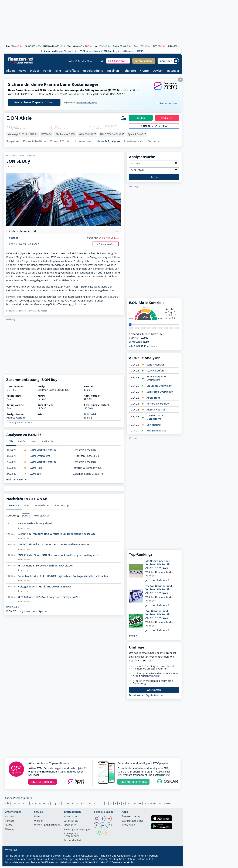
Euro (136, 46)
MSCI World (48, 46)
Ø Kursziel (90, 416)
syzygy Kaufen (155, 372)
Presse (9, 827)
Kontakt (9, 818)
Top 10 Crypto (74, 46)
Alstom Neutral (156, 411)
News (22, 71)
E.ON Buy (35, 475)
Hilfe (37, 818)
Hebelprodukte (93, 71)
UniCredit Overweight (159, 387)
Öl (154, 46)
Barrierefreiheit (73, 842)
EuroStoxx (164, 805)
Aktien (10, 71)
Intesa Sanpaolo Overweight (156, 380)
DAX (8, 46)
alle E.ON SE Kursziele (143, 348)
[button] (118, 61)
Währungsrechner (133, 822)
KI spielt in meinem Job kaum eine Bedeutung (153, 684)
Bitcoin (116, 46)
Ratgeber (173, 71)
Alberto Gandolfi (16, 419)
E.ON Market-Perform (43, 451)
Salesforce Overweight (160, 393)
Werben (39, 822)
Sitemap (10, 831)
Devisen (158, 71)
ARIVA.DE (90, 864)
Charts (13, 245)
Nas (96, 46)
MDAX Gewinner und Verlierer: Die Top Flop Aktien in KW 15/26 (159, 566)
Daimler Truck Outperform (155, 419)
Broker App (129, 827)
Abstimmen (154, 691)
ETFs (58, 71)
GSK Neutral (154, 426)
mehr (133, 637)
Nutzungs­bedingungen (77, 831)
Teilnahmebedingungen (86, 103)
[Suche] (102, 61)
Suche (154, 178)
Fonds (47, 71)
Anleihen (113, 71)
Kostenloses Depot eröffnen (34, 102)
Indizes (35, 71)
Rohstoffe (129, 71)
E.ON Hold (36, 469)
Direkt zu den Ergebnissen (146, 697)
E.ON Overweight (40, 457)
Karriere (10, 822)
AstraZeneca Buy (157, 432)
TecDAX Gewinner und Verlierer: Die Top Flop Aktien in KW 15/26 (159, 591)
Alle (7, 805)
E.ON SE (14, 240)
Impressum (70, 818)
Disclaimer (70, 827)
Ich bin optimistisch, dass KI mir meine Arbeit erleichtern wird (156, 676)
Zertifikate (72, 71)
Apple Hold (153, 399)
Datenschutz (71, 822)
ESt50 (27, 46)
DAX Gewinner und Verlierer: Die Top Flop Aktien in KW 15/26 (159, 616)
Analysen (34, 245)
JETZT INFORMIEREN (42, 783)
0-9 (14, 805)
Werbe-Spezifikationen (47, 827)
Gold (170, 46)
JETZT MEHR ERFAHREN (133, 783)
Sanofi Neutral (155, 366)
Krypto (144, 71)
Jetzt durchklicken (157, 582)
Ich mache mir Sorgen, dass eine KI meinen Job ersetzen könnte (153, 669)
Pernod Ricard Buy (158, 405)
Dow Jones (150, 805)
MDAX (138, 805)
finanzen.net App (132, 818)
